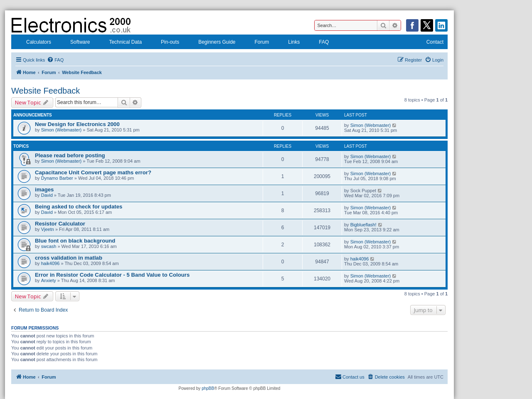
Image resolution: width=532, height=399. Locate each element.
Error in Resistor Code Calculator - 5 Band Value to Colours (112, 275)
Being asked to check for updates (79, 207)
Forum (257, 43)
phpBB (208, 388)
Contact (430, 43)
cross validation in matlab (69, 258)
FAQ (318, 43)
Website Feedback (46, 91)
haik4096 (50, 263)
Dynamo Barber (57, 178)
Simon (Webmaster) (62, 130)
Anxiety (49, 280)
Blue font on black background (75, 241)
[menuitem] (55, 60)
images (44, 190)
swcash (49, 246)
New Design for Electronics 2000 (77, 124)
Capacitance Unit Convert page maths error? (93, 172)
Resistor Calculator (60, 224)
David (47, 195)
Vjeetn (48, 229)
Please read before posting (70, 155)
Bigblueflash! (363, 225)
